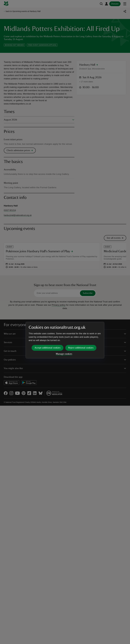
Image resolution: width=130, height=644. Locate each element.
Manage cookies (64, 336)
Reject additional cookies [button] (81, 330)
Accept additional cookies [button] (47, 330)
